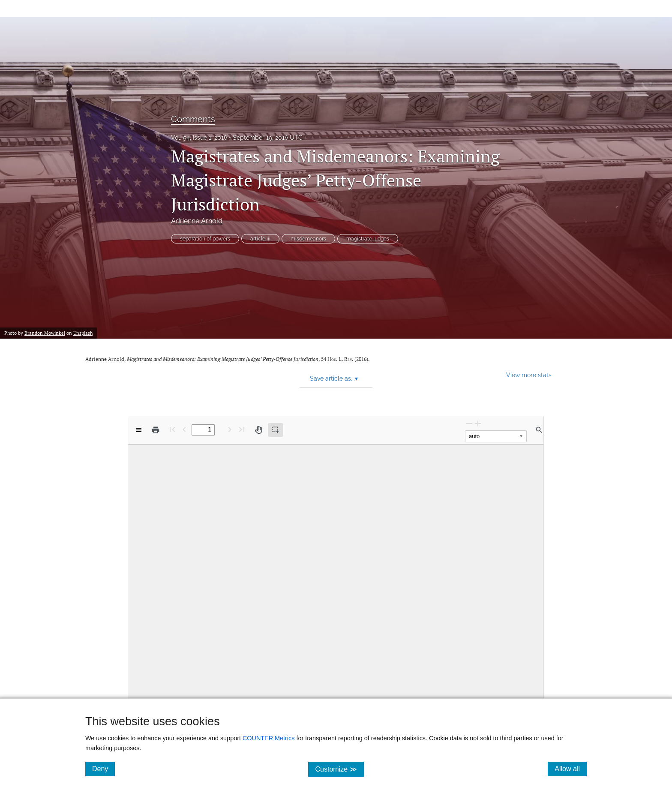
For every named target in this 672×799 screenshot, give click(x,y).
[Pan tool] (258, 430)
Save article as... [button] (334, 378)
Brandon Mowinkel (45, 333)
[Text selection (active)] (276, 430)
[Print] (156, 430)
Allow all (571, 769)
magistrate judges (368, 239)
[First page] (172, 429)
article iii (260, 239)
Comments (193, 119)
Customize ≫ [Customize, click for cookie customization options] (339, 769)
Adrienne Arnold (197, 221)
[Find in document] (539, 430)
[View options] (139, 430)
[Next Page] (230, 429)
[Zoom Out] (469, 423)
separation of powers (205, 239)
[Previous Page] (184, 429)
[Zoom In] (478, 423)
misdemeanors (308, 239)
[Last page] (242, 429)
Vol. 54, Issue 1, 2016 (199, 138)
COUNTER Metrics (269, 738)
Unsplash (83, 333)
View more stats (529, 375)
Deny (103, 769)
